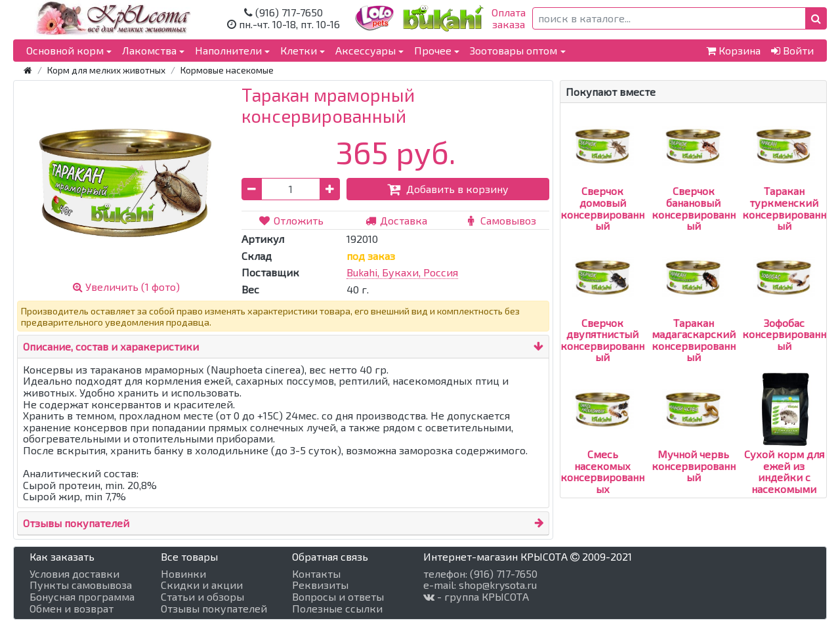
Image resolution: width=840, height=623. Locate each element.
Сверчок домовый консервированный (602, 185)
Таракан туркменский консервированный (784, 185)
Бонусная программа (82, 597)
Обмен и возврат (72, 609)
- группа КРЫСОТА (476, 597)
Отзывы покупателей (76, 523)
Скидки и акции (202, 585)
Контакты (316, 574)
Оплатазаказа (509, 18)
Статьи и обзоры (202, 597)
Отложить (291, 220)
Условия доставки (74, 574)
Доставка (395, 220)
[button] (816, 18)
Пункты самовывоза (81, 585)
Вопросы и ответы (338, 597)
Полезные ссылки (337, 609)
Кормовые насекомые (227, 70)
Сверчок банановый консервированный (694, 185)
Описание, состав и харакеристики (111, 346)
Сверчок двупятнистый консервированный (602, 317)
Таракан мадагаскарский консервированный (694, 317)
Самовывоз (501, 220)
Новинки (183, 574)
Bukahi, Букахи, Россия (402, 272)
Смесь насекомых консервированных (602, 448)
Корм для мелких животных (106, 70)
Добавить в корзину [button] (448, 189)
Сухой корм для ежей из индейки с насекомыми (784, 448)
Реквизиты (320, 585)
